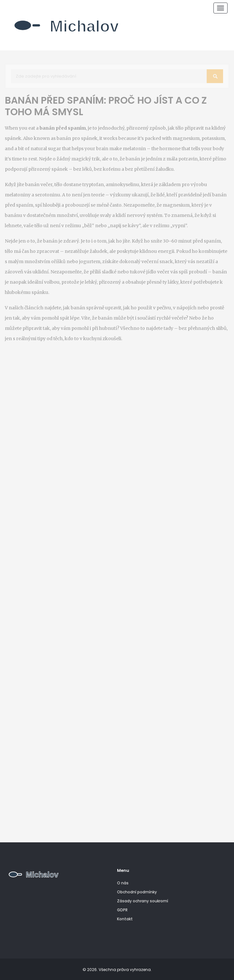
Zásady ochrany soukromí (143, 901)
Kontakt (125, 919)
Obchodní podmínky (137, 892)
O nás (123, 883)
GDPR (122, 910)
